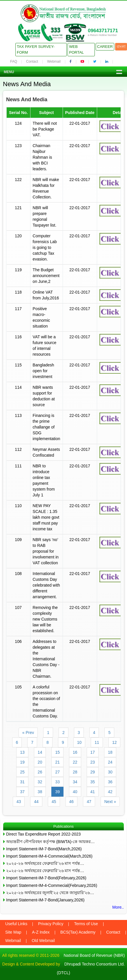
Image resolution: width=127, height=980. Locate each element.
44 (36, 802)
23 (93, 762)
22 (75, 762)
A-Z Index (41, 932)
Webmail (54, 62)
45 (54, 802)
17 (93, 752)
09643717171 (103, 31)
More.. (118, 907)
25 (22, 772)
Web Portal (76, 49)
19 (22, 762)
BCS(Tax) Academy (78, 932)
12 (115, 742)
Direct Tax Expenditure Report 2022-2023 (43, 834)
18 (110, 752)
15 (57, 752)
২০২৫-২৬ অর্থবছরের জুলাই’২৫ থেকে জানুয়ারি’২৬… (50, 893)
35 (93, 782)
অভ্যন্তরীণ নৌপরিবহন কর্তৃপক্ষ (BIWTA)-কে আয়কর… (50, 842)
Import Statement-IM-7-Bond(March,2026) (44, 849)
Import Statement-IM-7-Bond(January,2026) (45, 900)
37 (22, 792)
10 (79, 742)
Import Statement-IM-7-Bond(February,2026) (46, 878)
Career (105, 47)
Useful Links (16, 924)
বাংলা (121, 47)
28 (75, 772)
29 (93, 772)
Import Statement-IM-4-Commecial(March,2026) (49, 856)
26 (40, 772)
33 (57, 782)
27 (57, 772)
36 (110, 782)
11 (97, 742)
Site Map (13, 932)
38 (40, 792)
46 (72, 802)
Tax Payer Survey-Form (36, 49)
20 (40, 762)
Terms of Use (86, 924)
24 (110, 762)
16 (75, 752)
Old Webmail (43, 941)
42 (110, 792)
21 (57, 762)
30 (110, 772)
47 (89, 802)
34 (75, 782)
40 (75, 792)
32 (40, 782)
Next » (110, 802)
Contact (32, 62)
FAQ (14, 62)
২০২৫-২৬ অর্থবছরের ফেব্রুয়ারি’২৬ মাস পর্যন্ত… (45, 863)
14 (40, 752)
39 (57, 792)
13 (22, 752)
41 (93, 792)
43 (19, 802)
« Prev (28, 733)
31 (22, 782)
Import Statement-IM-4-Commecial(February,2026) (52, 885)
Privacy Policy (51, 924)
